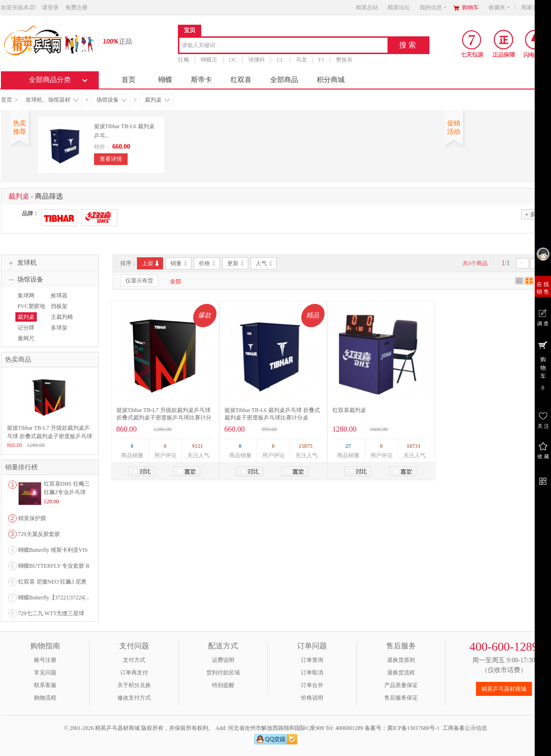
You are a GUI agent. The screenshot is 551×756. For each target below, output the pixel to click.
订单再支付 (134, 673)
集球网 (26, 296)
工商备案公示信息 (465, 728)
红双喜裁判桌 (349, 410)
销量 (180, 263)
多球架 (59, 328)
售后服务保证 (401, 698)
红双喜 (241, 80)
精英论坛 (399, 7)
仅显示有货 (139, 281)
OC (233, 60)
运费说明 (223, 660)
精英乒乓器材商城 (504, 689)
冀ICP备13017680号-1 (413, 728)
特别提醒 (223, 685)
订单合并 (312, 685)
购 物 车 (543, 365)
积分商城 (331, 80)
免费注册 (76, 7)
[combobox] (283, 46)
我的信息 (434, 7)
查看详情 (111, 159)
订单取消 (312, 673)
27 (348, 446)
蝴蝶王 (209, 60)
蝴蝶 (165, 80)
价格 (208, 263)
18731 (414, 446)
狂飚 (184, 60)
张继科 (257, 60)
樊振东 (344, 60)
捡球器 (59, 296)
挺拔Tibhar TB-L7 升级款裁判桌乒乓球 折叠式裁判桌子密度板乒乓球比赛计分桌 (164, 418)
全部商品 (284, 80)
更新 (236, 263)
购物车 (470, 7)
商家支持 (535, 7)
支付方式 (134, 660)
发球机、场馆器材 (52, 100)
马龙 (301, 60)
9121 (197, 446)
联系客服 (45, 685)
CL (280, 60)
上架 (151, 263)
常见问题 (45, 673)
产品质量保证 (401, 685)
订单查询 (312, 660)
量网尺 (26, 338)
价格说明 (312, 698)
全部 (176, 282)
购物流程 (45, 698)
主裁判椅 (62, 317)
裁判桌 (157, 100)
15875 (306, 446)
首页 (129, 80)
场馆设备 (112, 100)
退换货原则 (401, 660)
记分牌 (26, 328)
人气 (265, 263)
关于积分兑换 (134, 685)
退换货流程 (401, 673)
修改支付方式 (134, 698)
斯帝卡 (201, 80)
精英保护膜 (32, 518)
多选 (533, 214)
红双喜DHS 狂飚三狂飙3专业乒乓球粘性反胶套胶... (67, 492)
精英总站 (367, 7)
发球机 (21, 263)
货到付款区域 (223, 673)
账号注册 (45, 660)
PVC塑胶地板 (30, 310)
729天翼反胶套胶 (39, 534)
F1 (322, 60)
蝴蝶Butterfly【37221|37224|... (54, 598)
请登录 (50, 7)
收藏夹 (500, 7)
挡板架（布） (58, 310)
